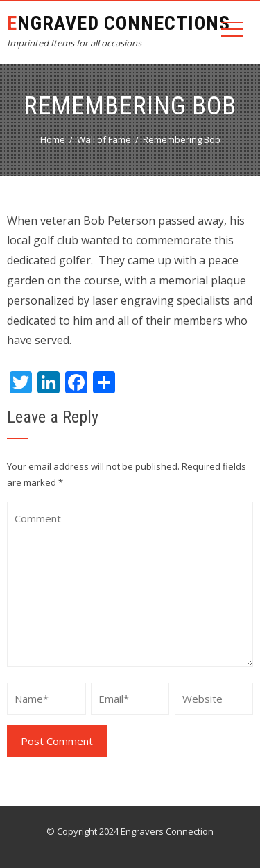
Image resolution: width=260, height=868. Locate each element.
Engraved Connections (119, 23)
